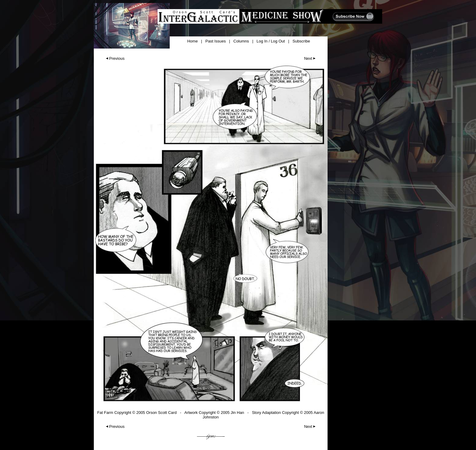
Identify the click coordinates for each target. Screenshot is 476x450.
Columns (241, 41)
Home (193, 41)
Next (311, 58)
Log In (262, 41)
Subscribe (301, 41)
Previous (114, 58)
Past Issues (215, 41)
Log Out (278, 41)
